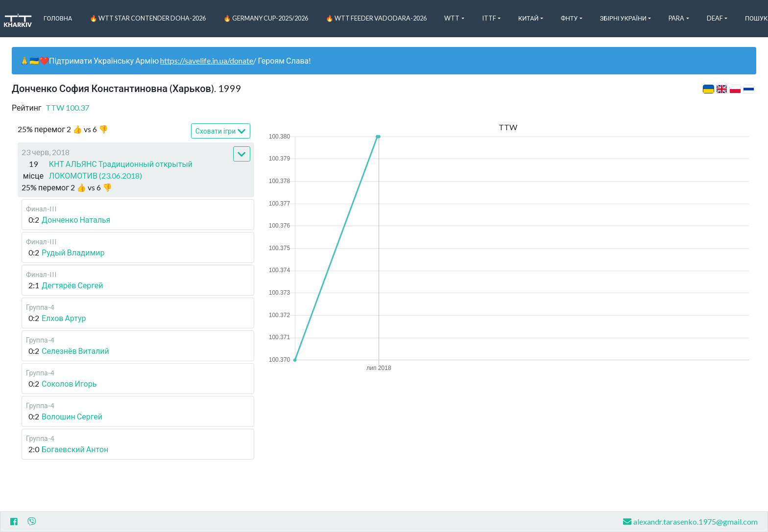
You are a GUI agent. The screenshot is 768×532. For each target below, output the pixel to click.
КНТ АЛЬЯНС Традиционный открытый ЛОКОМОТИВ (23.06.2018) (121, 170)
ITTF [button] (489, 18)
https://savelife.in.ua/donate (207, 60)
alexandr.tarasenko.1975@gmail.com (690, 521)
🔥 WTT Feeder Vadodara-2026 (376, 18)
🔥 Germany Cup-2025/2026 (266, 18)
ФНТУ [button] (569, 18)
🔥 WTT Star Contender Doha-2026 (148, 18)
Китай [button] (528, 18)
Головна (58, 18)
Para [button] (676, 18)
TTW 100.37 (67, 107)
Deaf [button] (715, 18)
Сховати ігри (221, 131)
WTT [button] (452, 18)
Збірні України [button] (623, 18)
